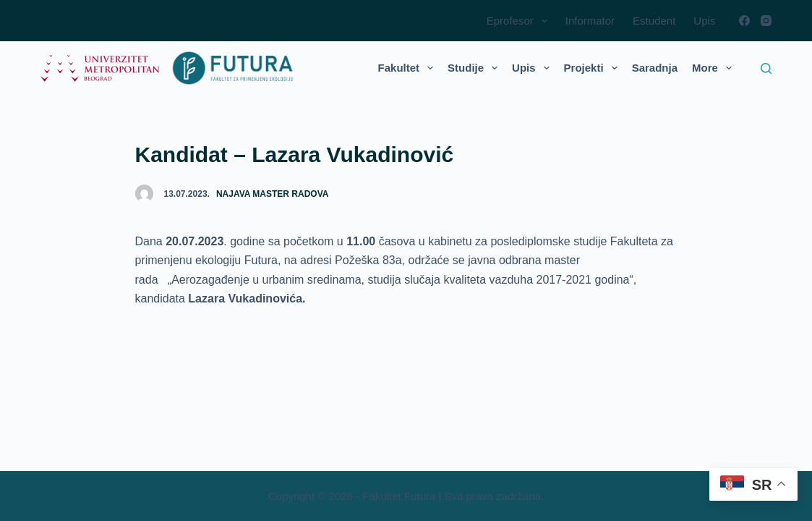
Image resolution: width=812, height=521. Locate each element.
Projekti (594, 68)
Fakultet (409, 68)
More (715, 68)
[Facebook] (744, 21)
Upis (704, 21)
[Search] (766, 68)
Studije (475, 68)
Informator (590, 21)
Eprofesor (520, 21)
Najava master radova (273, 194)
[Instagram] (766, 21)
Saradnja (655, 68)
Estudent (654, 21)
